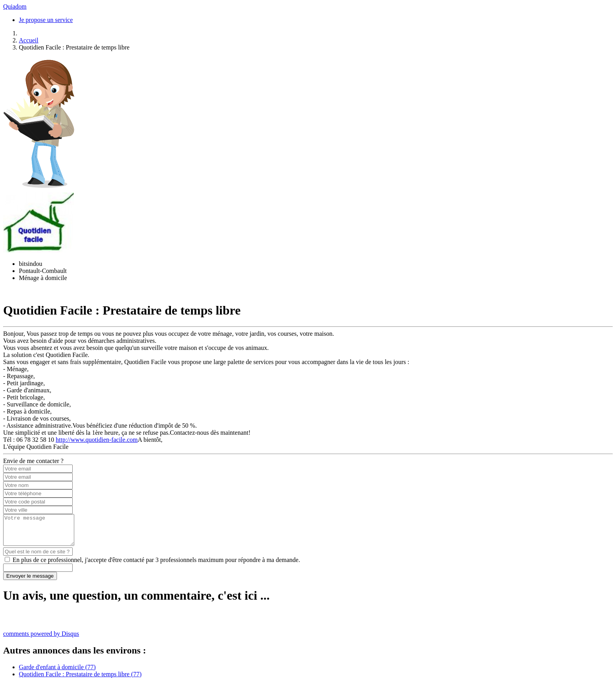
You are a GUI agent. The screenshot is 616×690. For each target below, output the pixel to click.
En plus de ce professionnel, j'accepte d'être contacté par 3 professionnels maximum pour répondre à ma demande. (156, 566)
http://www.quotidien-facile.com (97, 440)
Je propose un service (46, 20)
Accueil (29, 40)
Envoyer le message (30, 582)
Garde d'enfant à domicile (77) (57, 673)
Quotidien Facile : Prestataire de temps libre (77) (80, 680)
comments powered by (41, 640)
